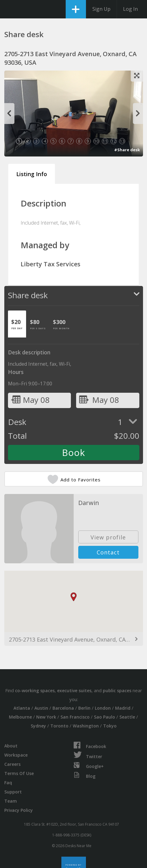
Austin (41, 708)
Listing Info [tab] (32, 174)
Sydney (38, 726)
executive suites (74, 691)
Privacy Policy (19, 810)
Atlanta (22, 708)
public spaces (117, 691)
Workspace (16, 755)
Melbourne (20, 717)
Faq (8, 783)
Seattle (127, 717)
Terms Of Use (19, 773)
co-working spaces (35, 691)
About (11, 746)
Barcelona (63, 708)
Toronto (59, 726)
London (103, 708)
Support (13, 792)
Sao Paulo (104, 717)
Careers (12, 764)
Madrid (123, 708)
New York (46, 717)
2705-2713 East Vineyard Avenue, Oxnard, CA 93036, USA (74, 639)
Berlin (84, 708)
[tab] (17, 324)
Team (11, 801)
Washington (86, 726)
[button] (74, 597)
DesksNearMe (10, 9)
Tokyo (110, 726)
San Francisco (75, 717)
